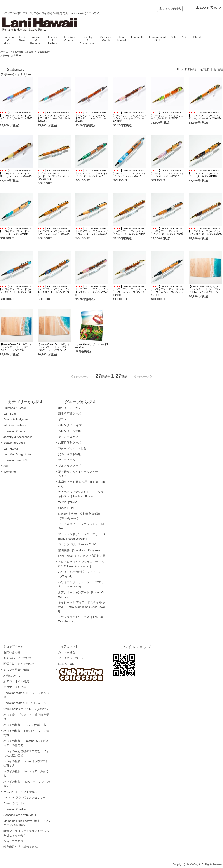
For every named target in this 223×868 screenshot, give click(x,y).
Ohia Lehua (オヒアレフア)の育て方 (27, 709)
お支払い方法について (18, 658)
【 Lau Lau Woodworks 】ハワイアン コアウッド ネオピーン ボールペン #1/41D (92, 173)
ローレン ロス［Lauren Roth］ (78, 544)
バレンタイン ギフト (71, 425)
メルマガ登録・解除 (16, 670)
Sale (174, 37)
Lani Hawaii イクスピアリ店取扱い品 (82, 556)
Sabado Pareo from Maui (20, 815)
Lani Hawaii (11, 449)
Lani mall (137, 37)
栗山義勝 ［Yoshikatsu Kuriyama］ (81, 550)
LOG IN (205, 8)
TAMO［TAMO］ (69, 502)
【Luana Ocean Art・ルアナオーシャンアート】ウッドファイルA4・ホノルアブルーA (54, 347)
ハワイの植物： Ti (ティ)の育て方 (25, 725)
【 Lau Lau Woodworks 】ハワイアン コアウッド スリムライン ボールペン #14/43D (92, 231)
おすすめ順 (188, 69)
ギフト (62, 419)
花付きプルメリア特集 (72, 449)
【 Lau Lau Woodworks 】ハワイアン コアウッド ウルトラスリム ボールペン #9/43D (205, 231)
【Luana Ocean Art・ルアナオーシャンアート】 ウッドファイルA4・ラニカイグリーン (205, 289)
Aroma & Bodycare (36, 40)
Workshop (10, 472)
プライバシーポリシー (72, 658)
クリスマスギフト (70, 437)
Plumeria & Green (8, 40)
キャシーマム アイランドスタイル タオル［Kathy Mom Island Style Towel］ (82, 607)
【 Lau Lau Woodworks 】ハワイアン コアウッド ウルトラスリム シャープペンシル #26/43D (130, 117)
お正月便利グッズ (70, 443)
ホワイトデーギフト (71, 408)
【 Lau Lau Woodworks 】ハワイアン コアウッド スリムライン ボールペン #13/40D (54, 231)
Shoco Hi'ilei (66, 508)
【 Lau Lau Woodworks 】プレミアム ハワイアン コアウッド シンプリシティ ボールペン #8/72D (54, 175)
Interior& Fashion (15, 425)
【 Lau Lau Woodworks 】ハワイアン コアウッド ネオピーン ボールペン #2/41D (130, 173)
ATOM (71, 664)
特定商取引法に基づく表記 (21, 847)
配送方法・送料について (19, 664)
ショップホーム (13, 646)
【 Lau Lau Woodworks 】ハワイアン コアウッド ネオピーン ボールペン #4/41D (205, 173)
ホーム (4, 52)
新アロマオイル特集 (16, 681)
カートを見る (67, 652)
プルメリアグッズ (70, 466)
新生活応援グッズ (70, 414)
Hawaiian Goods (69, 39)
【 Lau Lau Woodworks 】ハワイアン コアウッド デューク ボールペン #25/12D (167, 115)
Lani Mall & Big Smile (17, 454)
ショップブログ (13, 841)
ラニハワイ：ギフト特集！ (21, 792)
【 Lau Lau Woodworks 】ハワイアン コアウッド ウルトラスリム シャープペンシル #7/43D (167, 291)
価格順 (205, 69)
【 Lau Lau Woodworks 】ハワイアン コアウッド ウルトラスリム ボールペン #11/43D (54, 291)
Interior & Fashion (53, 40)
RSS (61, 664)
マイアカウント (68, 646)
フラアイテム (67, 460)
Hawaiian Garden (15, 809)
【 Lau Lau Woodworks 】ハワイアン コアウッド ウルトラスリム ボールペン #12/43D (92, 291)
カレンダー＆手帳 (70, 431)
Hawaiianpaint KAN (157, 39)
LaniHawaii (122, 39)
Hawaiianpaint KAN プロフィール (25, 703)
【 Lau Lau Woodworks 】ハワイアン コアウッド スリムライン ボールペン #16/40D (167, 231)
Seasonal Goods (106, 39)
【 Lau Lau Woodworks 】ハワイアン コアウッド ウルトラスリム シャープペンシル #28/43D (54, 117)
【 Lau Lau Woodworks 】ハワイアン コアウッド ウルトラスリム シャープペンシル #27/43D (92, 117)
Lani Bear (22, 39)
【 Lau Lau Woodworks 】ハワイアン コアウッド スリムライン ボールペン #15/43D (130, 231)
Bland (197, 37)
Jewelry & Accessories (88, 40)
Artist (185, 37)
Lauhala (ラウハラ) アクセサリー (25, 797)
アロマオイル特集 (15, 687)
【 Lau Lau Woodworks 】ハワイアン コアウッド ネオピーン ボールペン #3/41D (167, 173)
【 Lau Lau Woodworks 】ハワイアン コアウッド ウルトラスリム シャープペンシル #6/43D (130, 291)
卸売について (12, 675)
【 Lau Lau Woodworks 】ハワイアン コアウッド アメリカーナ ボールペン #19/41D (205, 115)
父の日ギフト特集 (70, 454)
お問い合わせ (12, 652)
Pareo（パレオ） (14, 803)
